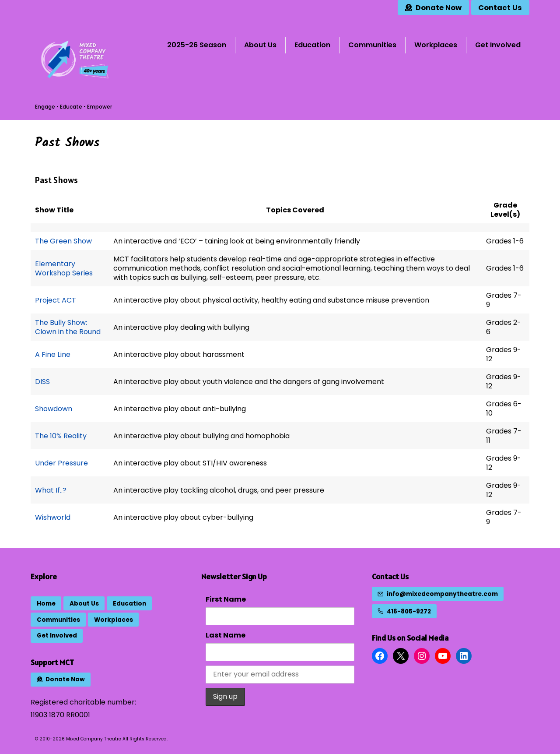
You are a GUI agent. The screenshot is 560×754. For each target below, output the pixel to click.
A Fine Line (53, 354)
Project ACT (56, 300)
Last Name (226, 635)
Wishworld (53, 517)
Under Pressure (61, 463)
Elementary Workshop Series (64, 268)
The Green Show (63, 241)
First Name (226, 599)
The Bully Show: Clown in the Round (68, 327)
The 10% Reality (61, 436)
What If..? (51, 490)
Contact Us (390, 576)
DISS (42, 382)
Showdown (54, 409)
